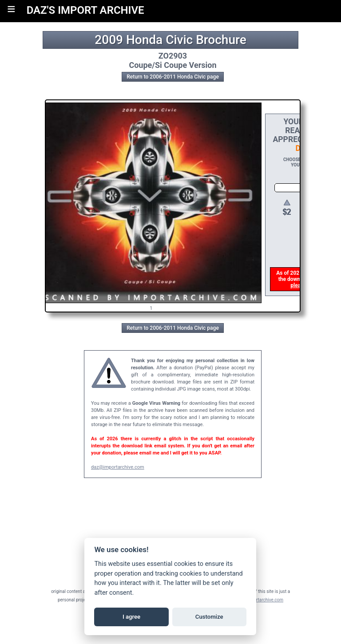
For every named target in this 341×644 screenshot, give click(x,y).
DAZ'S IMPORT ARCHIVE (85, 10)
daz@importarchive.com (118, 467)
